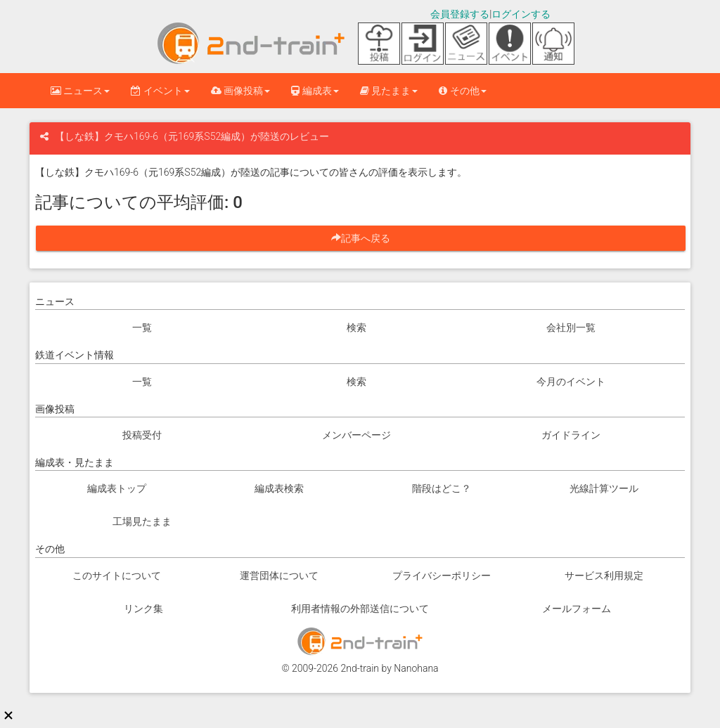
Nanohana (416, 668)
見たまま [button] (389, 91)
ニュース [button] (80, 91)
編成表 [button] (315, 91)
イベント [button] (160, 91)
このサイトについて (117, 576)
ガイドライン (571, 435)
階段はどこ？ (442, 488)
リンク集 (143, 609)
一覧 (142, 327)
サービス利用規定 (604, 576)
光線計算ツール (604, 488)
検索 (356, 327)
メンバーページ (356, 435)
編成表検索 (279, 488)
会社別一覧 (571, 327)
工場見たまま (142, 521)
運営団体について (279, 576)
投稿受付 (142, 435)
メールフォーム (577, 609)
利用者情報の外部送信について (360, 609)
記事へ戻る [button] (366, 238)
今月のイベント (571, 382)
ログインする (521, 14)
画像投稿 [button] (240, 91)
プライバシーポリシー (442, 576)
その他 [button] (462, 91)
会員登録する (460, 14)
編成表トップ (117, 488)
